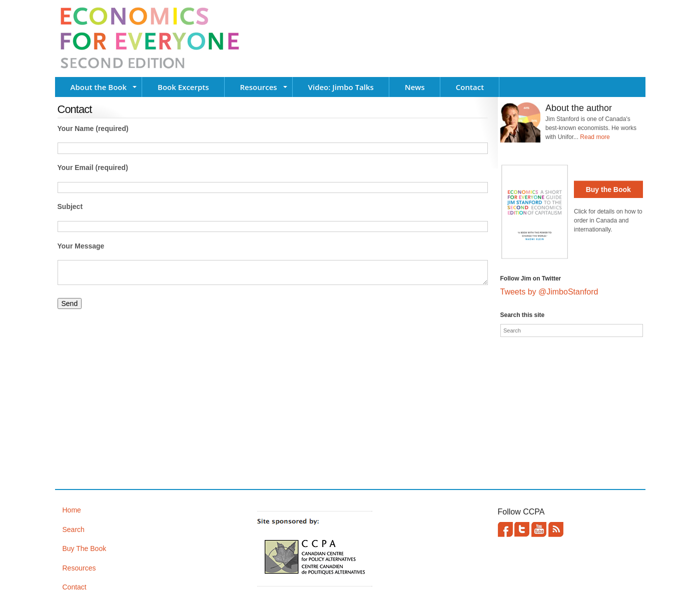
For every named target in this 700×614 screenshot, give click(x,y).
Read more (595, 137)
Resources (259, 87)
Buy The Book (85, 548)
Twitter (522, 529)
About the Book (99, 87)
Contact (470, 87)
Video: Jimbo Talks (341, 87)
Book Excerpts (183, 87)
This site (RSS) (556, 529)
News (415, 87)
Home (72, 510)
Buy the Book (608, 189)
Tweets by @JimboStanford (549, 292)
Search (74, 529)
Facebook (505, 529)
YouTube (539, 529)
